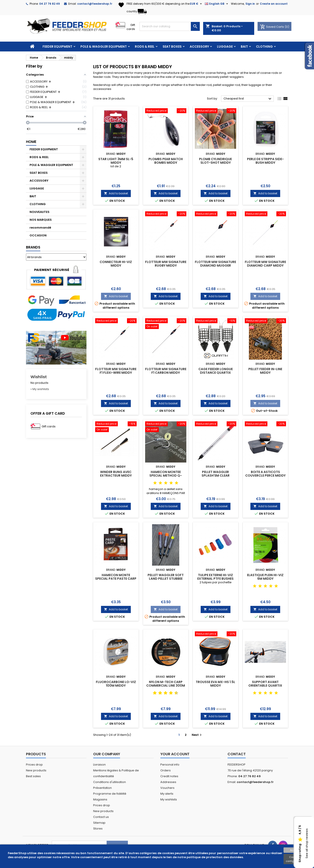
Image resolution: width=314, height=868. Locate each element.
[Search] (170, 26)
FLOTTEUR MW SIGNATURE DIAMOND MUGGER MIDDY (215, 265)
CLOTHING (264, 47)
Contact (237, 754)
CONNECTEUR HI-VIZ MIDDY (116, 264)
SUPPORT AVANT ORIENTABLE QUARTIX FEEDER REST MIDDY (265, 685)
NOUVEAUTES (40, 212)
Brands (33, 247)
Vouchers (167, 788)
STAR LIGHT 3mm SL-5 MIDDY (116, 161)
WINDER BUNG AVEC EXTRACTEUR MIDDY (116, 474)
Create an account (274, 4)
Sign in (250, 4)
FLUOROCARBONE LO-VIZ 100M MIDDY (116, 684)
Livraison (99, 765)
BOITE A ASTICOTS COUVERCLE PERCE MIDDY (265, 474)
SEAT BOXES (172, 47)
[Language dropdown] (217, 4)
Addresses (168, 782)
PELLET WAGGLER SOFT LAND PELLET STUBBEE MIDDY (166, 579)
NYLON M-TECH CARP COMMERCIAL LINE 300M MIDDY (166, 685)
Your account (175, 754)
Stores (98, 829)
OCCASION (38, 235)
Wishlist (39, 377)
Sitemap (99, 823)
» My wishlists (40, 389)
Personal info (170, 765)
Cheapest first (248, 99)
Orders (166, 770)
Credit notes (169, 776)
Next (197, 735)
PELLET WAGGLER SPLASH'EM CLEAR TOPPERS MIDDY (216, 475)
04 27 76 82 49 (49, 4)
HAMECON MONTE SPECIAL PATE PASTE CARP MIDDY (116, 579)
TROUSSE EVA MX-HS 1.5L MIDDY (215, 684)
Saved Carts (272, 27)
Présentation (102, 788)
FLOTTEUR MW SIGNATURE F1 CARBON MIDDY (166, 371)
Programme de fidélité (110, 794)
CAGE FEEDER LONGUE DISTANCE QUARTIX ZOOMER (216, 373)
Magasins (100, 799)
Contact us (101, 817)
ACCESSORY (199, 47)
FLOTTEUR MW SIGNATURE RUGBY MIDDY (166, 264)
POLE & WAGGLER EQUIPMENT (104, 47)
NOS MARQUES (41, 220)
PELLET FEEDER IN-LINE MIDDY (265, 371)
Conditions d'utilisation (110, 782)
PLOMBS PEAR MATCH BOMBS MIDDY (166, 161)
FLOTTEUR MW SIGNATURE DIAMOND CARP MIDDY (265, 264)
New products (36, 770)
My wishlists (169, 799)
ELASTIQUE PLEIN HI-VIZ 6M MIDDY (265, 577)
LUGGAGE (225, 47)
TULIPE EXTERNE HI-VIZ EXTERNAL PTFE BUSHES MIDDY (215, 579)
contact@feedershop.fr (95, 4)
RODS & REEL (145, 47)
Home (31, 142)
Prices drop (34, 765)
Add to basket (116, 193)
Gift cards (131, 27)
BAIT (244, 47)
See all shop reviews (307, 844)
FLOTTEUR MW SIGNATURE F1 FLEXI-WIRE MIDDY (116, 371)
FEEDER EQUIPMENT (57, 47)
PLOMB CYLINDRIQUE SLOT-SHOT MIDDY (215, 161)
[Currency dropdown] (196, 4)
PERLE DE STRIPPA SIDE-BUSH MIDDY (265, 161)
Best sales (33, 776)
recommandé (40, 228)
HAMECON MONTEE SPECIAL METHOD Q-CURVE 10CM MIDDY (166, 475)
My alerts (167, 794)
